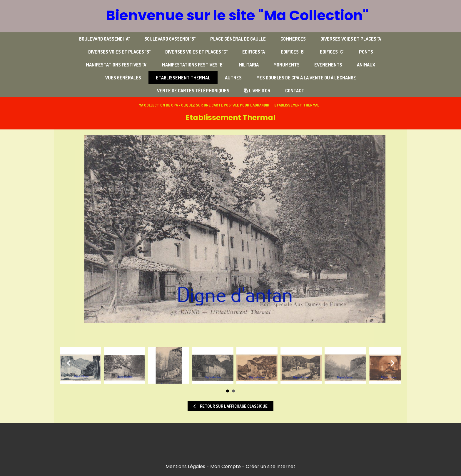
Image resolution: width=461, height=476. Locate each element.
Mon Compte (226, 466)
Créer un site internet (271, 466)
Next (392, 363)
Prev (69, 363)
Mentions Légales (185, 466)
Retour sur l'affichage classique (230, 406)
